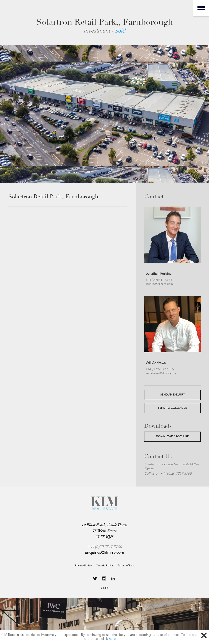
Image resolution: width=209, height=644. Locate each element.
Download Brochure (172, 436)
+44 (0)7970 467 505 (160, 369)
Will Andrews (156, 363)
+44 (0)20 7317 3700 (105, 547)
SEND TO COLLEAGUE (172, 408)
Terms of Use (126, 566)
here (112, 639)
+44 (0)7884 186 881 (160, 280)
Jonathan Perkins (158, 274)
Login (104, 588)
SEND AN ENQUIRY (172, 395)
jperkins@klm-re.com (159, 284)
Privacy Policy (83, 566)
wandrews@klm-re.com (161, 373)
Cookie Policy (105, 566)
